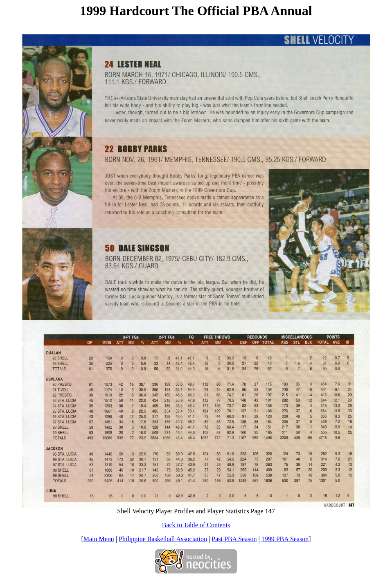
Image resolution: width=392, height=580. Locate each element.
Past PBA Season (234, 539)
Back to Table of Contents (196, 525)
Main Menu (99, 539)
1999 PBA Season (285, 539)
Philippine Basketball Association (163, 539)
